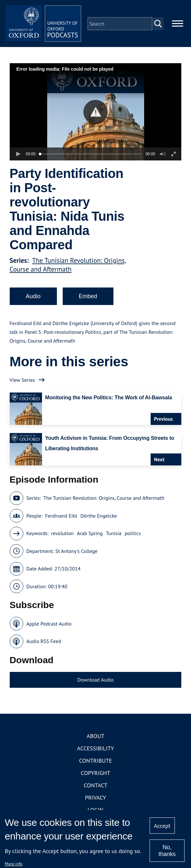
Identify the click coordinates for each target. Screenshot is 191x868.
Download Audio (95, 681)
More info (14, 864)
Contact (95, 786)
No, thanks (167, 851)
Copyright (95, 774)
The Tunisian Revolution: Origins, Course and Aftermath (68, 266)
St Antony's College (76, 552)
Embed (88, 297)
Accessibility (95, 750)
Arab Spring (90, 534)
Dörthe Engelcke (99, 517)
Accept (162, 826)
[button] (95, 113)
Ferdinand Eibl (61, 517)
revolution (62, 534)
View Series (22, 381)
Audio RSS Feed (44, 642)
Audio (33, 297)
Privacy (95, 799)
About (95, 737)
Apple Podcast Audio (49, 625)
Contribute (95, 762)
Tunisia (114, 534)
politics (133, 534)
